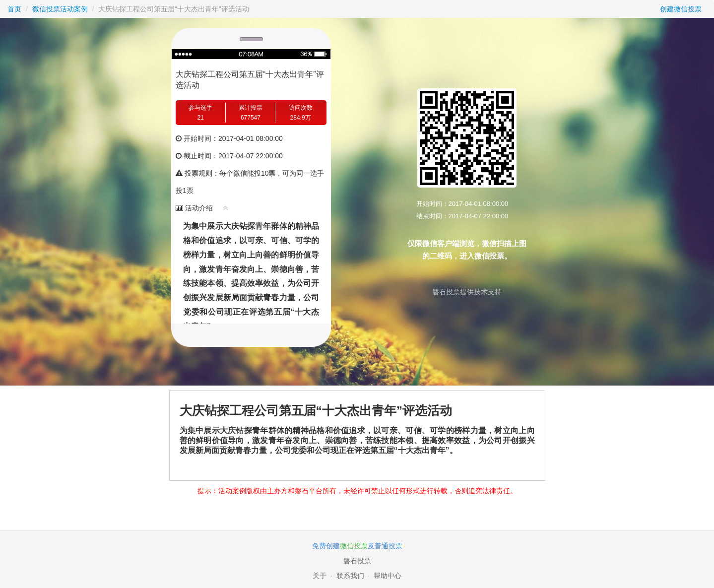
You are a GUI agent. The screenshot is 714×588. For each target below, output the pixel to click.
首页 (14, 9)
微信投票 (354, 546)
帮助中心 (388, 576)
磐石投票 (357, 561)
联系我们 (350, 576)
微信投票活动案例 (60, 9)
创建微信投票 (681, 9)
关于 (320, 576)
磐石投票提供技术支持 (467, 292)
